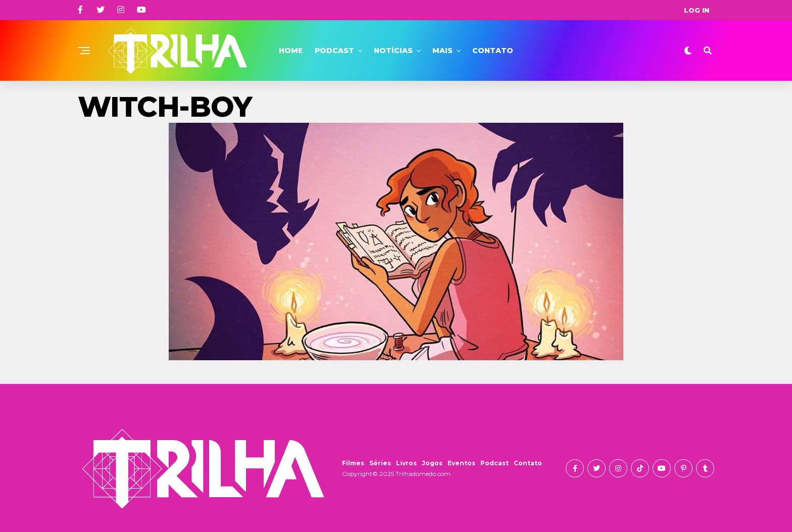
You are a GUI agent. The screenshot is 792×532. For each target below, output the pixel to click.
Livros (406, 463)
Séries (380, 463)
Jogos (432, 463)
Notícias (393, 51)
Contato (493, 51)
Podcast (334, 51)
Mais (442, 51)
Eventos (461, 463)
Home (291, 51)
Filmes (353, 463)
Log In (697, 10)
